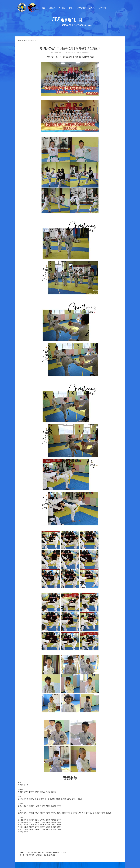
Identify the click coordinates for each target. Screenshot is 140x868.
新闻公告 (52, 8)
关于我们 (62, 8)
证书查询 (102, 8)
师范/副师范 (81, 8)
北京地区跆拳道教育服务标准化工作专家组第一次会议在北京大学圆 (46, 853)
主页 (26, 41)
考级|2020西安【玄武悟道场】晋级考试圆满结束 (40, 855)
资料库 (71, 8)
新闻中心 (32, 41)
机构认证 (92, 8)
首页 (44, 8)
